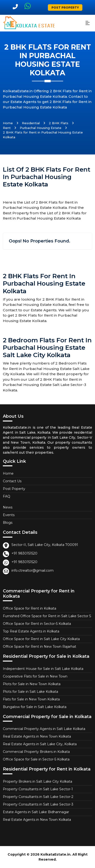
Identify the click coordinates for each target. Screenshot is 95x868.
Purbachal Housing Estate (41, 128)
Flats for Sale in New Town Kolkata (31, 699)
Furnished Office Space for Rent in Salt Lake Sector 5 (47, 616)
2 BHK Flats (59, 123)
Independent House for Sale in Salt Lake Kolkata (43, 669)
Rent (7, 128)
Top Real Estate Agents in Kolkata (31, 631)
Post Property (65, 8)
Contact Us (12, 481)
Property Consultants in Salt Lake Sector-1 (38, 789)
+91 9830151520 (24, 553)
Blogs (8, 523)
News (8, 507)
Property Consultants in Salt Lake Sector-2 (38, 797)
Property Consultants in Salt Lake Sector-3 (38, 804)
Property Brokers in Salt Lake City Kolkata (37, 781)
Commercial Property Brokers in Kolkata (36, 752)
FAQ (7, 496)
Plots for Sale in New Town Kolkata (32, 684)
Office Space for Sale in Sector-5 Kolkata (36, 759)
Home (8, 123)
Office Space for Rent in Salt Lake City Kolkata (41, 639)
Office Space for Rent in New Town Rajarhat (40, 647)
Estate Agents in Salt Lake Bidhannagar (36, 812)
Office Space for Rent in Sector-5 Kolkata (37, 624)
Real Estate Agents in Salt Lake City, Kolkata (40, 744)
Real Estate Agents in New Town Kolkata (37, 736)
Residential (31, 123)
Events (9, 515)
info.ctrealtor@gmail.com (32, 570)
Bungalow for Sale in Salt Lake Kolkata (35, 707)
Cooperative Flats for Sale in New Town (35, 676)
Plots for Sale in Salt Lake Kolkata (30, 692)
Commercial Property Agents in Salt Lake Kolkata (44, 729)
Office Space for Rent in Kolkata (30, 608)
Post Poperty (14, 489)
